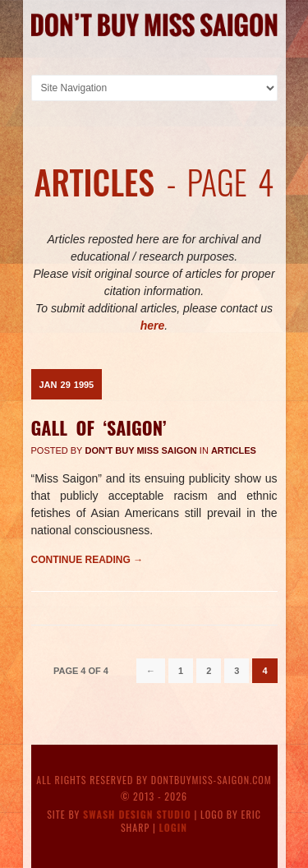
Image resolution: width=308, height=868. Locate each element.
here (153, 325)
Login (174, 827)
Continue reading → (87, 560)
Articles (234, 450)
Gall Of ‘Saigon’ (99, 427)
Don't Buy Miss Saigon (141, 450)
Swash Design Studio (137, 814)
